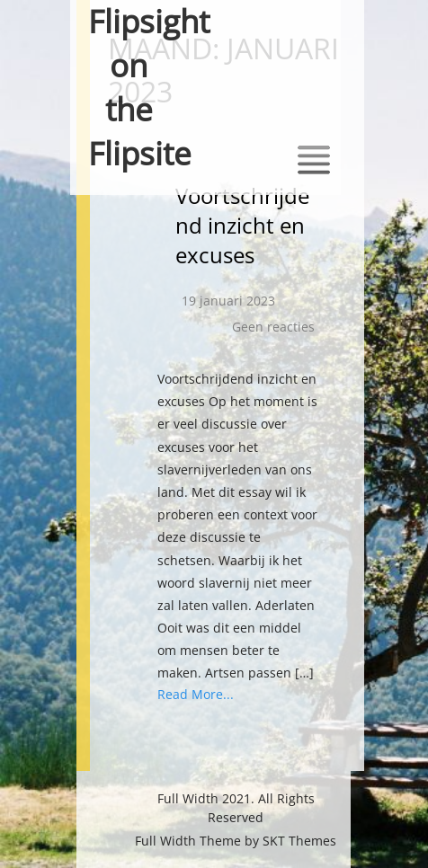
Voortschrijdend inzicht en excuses (242, 225)
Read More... (196, 694)
